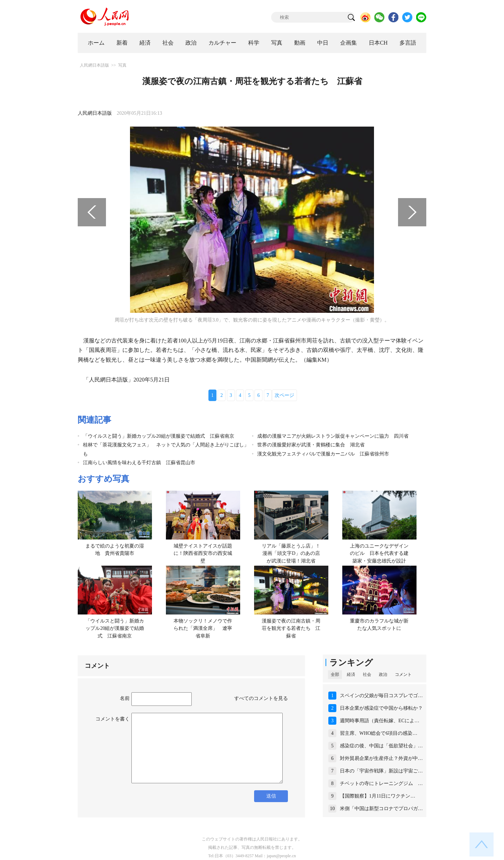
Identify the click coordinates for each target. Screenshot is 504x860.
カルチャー (222, 43)
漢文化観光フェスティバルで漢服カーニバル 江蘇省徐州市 (323, 454)
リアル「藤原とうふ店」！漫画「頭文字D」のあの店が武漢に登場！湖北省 (291, 553)
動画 (300, 43)
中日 (323, 43)
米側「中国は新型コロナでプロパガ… (381, 809)
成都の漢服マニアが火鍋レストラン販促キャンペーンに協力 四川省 (333, 436)
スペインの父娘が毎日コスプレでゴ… (381, 696)
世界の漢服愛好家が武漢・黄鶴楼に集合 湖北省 (311, 445)
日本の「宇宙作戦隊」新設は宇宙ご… (381, 771)
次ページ (284, 395)
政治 (191, 43)
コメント (403, 674)
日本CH (378, 43)
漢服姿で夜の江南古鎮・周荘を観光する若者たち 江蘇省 (291, 628)
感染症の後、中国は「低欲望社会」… (381, 746)
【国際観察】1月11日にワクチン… (377, 796)
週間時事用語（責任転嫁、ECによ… (380, 721)
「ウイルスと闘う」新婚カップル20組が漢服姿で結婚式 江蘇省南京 (159, 436)
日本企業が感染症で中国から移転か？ (381, 708)
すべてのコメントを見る (261, 698)
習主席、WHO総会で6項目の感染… (379, 733)
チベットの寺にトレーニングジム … (381, 783)
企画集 (349, 43)
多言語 (408, 43)
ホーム (96, 43)
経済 (145, 43)
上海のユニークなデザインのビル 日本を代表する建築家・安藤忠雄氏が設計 (379, 553)
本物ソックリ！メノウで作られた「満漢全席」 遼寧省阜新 (203, 628)
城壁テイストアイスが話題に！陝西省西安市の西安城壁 (203, 553)
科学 (254, 43)
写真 (277, 43)
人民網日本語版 (94, 65)
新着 (122, 43)
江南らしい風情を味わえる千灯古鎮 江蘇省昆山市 (139, 463)
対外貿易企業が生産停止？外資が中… (381, 758)
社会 (168, 43)
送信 (271, 796)
